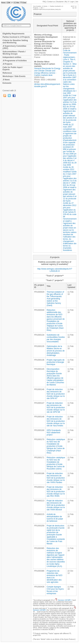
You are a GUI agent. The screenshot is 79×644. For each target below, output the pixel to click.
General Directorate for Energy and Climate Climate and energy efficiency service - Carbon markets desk (47, 72)
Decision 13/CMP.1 (65, 600)
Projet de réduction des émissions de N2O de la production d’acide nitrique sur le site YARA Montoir (56, 505)
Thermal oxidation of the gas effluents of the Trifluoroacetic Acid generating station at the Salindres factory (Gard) (55, 299)
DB (42, 8)
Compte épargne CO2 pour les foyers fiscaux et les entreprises (55, 590)
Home (3, 3)
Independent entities (12, 57)
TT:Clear (23, 3)
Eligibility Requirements (14, 34)
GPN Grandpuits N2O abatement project (54, 433)
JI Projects (7, 64)
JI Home (45, 6)
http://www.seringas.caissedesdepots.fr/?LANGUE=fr (55, 270)
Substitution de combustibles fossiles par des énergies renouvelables (56, 338)
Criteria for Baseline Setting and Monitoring (15, 42)
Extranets (7, 83)
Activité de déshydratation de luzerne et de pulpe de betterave (55, 518)
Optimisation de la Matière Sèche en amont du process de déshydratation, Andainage (56, 351)
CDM (8, 3)
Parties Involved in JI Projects (16, 37)
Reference (7, 73)
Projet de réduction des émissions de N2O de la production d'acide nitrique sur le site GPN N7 (56, 394)
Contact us (51, 2)
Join (77, 2)
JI (12, 3)
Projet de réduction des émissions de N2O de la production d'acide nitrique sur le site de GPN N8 (56, 408)
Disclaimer (60, 2)
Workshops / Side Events (14, 76)
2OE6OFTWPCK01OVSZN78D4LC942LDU (47, 9)
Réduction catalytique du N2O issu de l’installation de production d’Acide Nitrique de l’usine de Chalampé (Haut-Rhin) (56, 446)
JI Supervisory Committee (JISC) (14, 47)
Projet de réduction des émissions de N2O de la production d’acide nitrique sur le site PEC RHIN (56, 492)
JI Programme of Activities (15, 61)
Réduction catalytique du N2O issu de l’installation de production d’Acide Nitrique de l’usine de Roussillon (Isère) (56, 463)
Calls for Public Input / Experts (13, 68)
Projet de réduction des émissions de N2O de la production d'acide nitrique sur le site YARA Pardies (56, 478)
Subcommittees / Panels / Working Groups (14, 53)
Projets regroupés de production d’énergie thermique (56, 362)
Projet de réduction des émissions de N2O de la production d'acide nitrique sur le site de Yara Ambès (56, 421)
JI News (6, 80)
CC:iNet (16, 3)
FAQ (44, 2)
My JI (69, 2)
